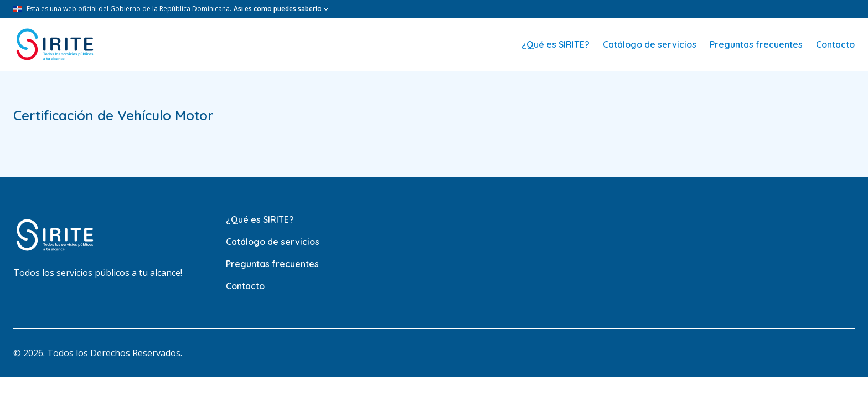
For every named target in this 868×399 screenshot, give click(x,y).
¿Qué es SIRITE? (556, 44)
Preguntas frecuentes (756, 44)
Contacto (835, 44)
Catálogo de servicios (650, 44)
